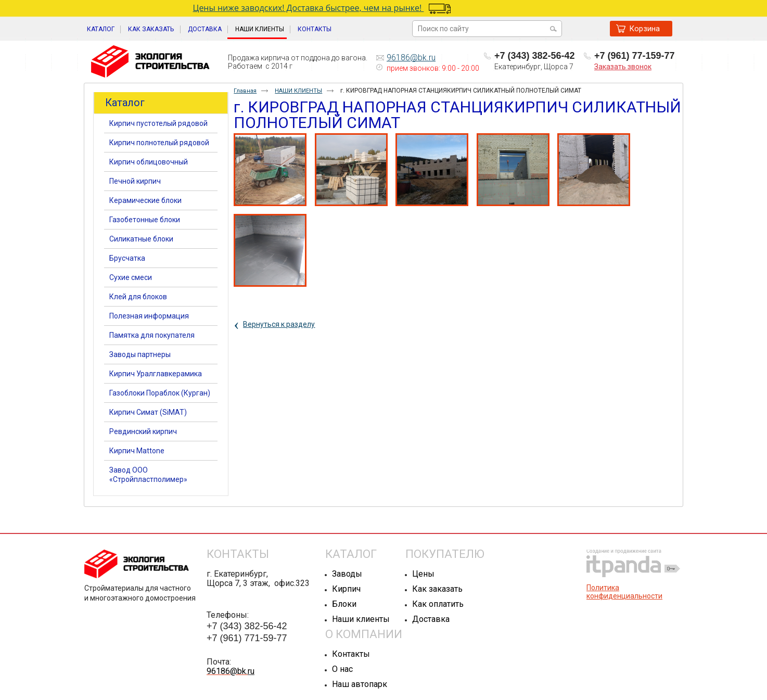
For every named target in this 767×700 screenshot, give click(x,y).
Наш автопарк (360, 684)
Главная (245, 91)
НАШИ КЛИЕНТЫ (260, 29)
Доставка (431, 619)
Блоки (344, 604)
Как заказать (437, 589)
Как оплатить (438, 604)
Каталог (125, 103)
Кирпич (346, 589)
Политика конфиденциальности (624, 592)
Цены (423, 574)
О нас (342, 669)
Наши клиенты (361, 619)
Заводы (347, 574)
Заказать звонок (623, 67)
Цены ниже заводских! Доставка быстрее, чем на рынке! (351, 8)
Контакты (351, 654)
